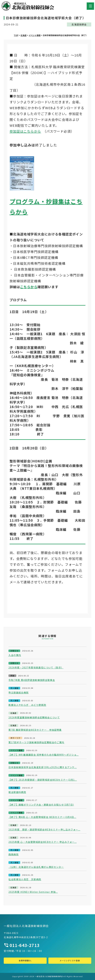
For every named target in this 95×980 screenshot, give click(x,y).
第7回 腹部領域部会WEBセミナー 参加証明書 (35, 730)
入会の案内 (15, 655)
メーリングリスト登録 (70, 960)
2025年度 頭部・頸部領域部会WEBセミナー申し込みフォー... (44, 830)
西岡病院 (14, 854)
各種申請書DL (25, 960)
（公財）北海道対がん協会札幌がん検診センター (36, 867)
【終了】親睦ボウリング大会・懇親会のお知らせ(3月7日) (41, 805)
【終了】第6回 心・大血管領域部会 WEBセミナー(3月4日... (42, 817)
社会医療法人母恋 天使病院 (25, 879)
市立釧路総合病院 (18, 693)
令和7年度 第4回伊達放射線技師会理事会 (32, 680)
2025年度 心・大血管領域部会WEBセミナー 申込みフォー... (43, 842)
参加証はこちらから (25, 131)
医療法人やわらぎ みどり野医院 (27, 705)
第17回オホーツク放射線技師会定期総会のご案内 (36, 742)
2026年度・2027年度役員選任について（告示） (36, 668)
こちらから (29, 287)
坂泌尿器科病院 (17, 792)
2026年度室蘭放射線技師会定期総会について (34, 717)
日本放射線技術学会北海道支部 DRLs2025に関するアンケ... (43, 767)
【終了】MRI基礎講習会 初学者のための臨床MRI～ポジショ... (44, 755)
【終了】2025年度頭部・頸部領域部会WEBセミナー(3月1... (43, 780)
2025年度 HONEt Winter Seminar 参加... (33, 892)
